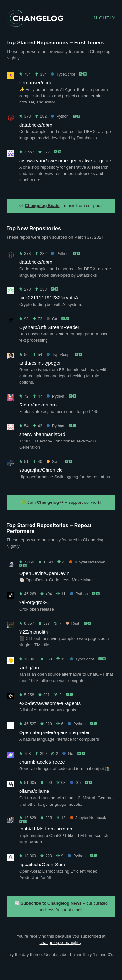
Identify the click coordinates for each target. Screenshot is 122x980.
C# (52, 319)
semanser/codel (36, 83)
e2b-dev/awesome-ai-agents (50, 703)
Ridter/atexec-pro (38, 405)
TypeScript (63, 74)
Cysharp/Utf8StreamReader (49, 327)
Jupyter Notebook (87, 562)
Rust (73, 623)
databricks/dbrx (36, 125)
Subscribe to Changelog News (51, 903)
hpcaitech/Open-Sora (42, 864)
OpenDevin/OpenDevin (44, 573)
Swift (54, 462)
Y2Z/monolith (34, 632)
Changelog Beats (42, 206)
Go (68, 754)
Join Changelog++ (46, 502)
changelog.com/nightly (60, 943)
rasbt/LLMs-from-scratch (46, 829)
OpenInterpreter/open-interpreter (54, 732)
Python (60, 116)
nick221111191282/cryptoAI (49, 298)
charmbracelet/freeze (42, 762)
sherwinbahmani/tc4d (42, 434)
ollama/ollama (34, 791)
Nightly (105, 18)
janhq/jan (29, 667)
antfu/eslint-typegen (41, 363)
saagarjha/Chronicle (41, 470)
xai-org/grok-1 (34, 602)
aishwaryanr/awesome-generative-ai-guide (65, 160)
